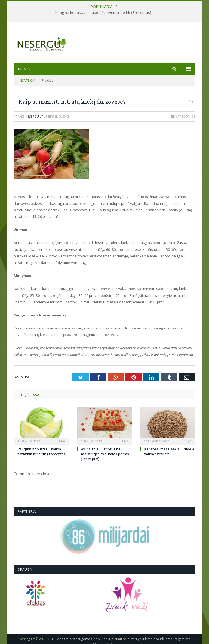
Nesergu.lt (34, 116)
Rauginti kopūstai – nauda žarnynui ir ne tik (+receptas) (103, 13)
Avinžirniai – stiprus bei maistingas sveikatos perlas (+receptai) (105, 454)
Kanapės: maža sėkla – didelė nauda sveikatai (169, 451)
